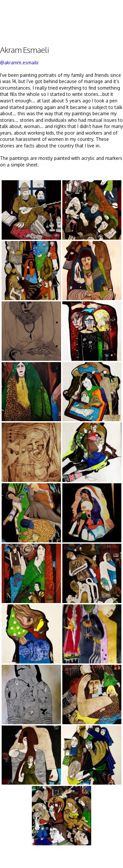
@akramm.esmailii (19, 63)
